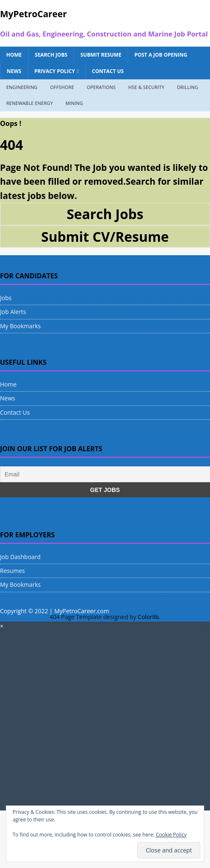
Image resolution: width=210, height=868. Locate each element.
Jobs (6, 298)
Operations (101, 87)
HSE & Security (146, 87)
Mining (74, 103)
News (14, 71)
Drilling (187, 87)
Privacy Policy (55, 71)
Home (14, 55)
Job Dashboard (20, 557)
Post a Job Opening (161, 55)
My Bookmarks (20, 326)
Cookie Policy (171, 835)
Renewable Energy (30, 103)
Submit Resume (101, 55)
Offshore (62, 87)
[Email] (105, 474)
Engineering (22, 87)
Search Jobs (51, 55)
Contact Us (108, 71)
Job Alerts (13, 312)
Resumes (12, 571)
